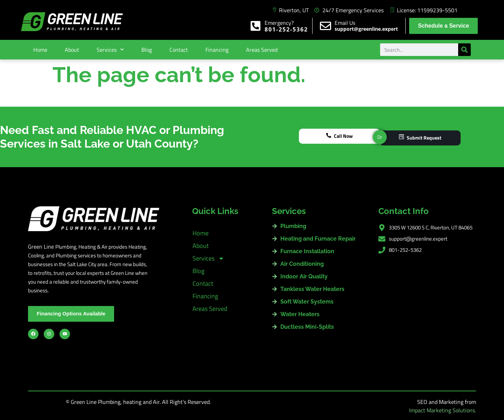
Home (40, 50)
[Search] (464, 50)
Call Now (339, 137)
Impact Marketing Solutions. (443, 410)
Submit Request (420, 137)
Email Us (345, 23)
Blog (147, 50)
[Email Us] (325, 26)
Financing (217, 50)
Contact (179, 50)
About (72, 50)
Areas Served (262, 50)
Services (110, 49)
